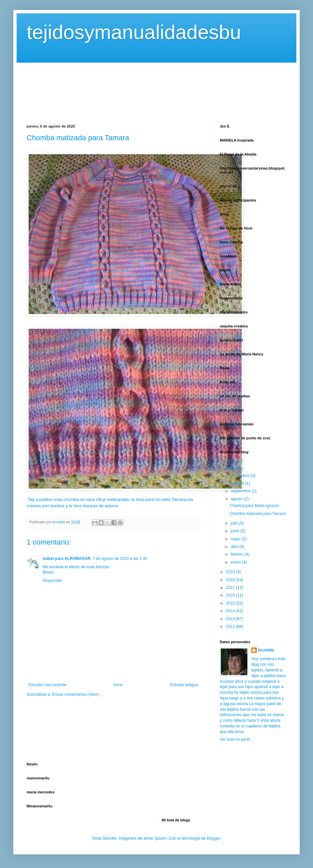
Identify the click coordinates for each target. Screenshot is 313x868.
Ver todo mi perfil (235, 739)
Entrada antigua (184, 685)
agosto (237, 499)
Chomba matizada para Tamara (258, 514)
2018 (231, 580)
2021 (231, 461)
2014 (231, 611)
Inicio (118, 685)
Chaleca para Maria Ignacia (254, 506)
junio (236, 531)
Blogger (214, 838)
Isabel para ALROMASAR (67, 559)
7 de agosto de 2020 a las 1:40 (120, 559)
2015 (231, 603)
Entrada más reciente (47, 685)
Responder (52, 581)
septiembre (241, 491)
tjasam (161, 838)
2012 (231, 627)
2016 (231, 595)
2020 (231, 469)
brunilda (266, 650)
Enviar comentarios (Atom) (76, 694)
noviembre (241, 476)
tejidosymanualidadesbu (134, 32)
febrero (238, 554)
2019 (231, 572)
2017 (231, 588)
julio (235, 523)
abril (235, 547)
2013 (231, 619)
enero (236, 562)
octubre (238, 483)
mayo (236, 539)
